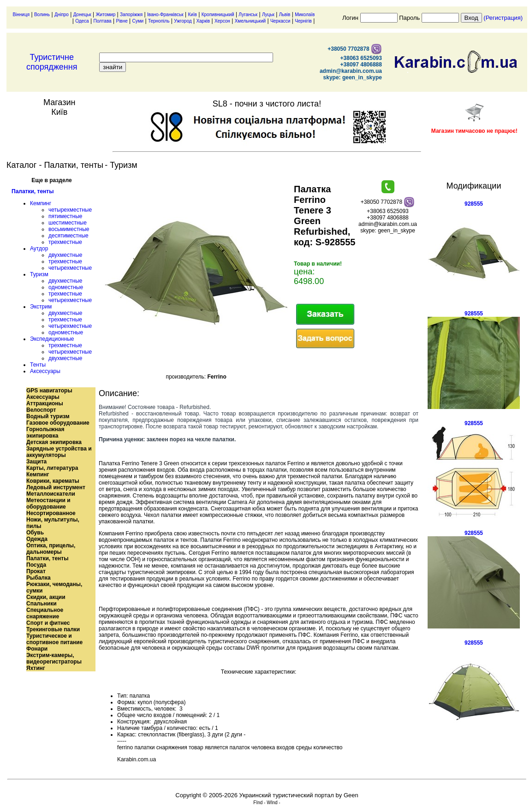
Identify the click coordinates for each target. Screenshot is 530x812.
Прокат (36, 571)
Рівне (122, 21)
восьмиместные (69, 229)
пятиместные (66, 216)
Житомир (105, 15)
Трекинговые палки (53, 629)
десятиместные (68, 236)
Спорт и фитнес (48, 623)
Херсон (222, 21)
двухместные (65, 255)
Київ (192, 15)
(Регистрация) (503, 18)
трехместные (65, 242)
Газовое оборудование (58, 423)
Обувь (35, 533)
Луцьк (268, 15)
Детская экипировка (54, 442)
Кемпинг (41, 203)
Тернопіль (159, 21)
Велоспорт (41, 410)
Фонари (37, 649)
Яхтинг (36, 668)
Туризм (39, 274)
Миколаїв (305, 15)
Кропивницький (218, 15)
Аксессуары (45, 371)
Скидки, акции (46, 597)
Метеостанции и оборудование (48, 504)
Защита (36, 462)
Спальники (42, 604)
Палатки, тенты (33, 191)
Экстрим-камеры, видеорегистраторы (54, 658)
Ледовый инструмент (56, 487)
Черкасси (280, 21)
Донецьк (82, 15)
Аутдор (39, 249)
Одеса (82, 21)
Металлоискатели (51, 494)
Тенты (38, 365)
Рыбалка (39, 578)
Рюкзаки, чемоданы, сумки (54, 587)
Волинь (42, 15)
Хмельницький (250, 21)
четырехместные (70, 210)
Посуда (36, 565)
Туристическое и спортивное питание (54, 639)
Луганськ (248, 15)
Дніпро (62, 15)
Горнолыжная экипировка (45, 433)
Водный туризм (48, 416)
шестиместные (68, 223)
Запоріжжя (131, 15)
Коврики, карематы (53, 481)
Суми (138, 21)
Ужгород (183, 21)
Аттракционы (45, 403)
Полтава (102, 21)
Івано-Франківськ (165, 15)
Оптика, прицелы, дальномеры (51, 549)
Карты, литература (52, 468)
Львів (285, 15)
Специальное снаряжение (45, 613)
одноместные (66, 287)
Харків (203, 21)
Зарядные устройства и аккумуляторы (59, 452)
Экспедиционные (52, 339)
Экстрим (41, 307)
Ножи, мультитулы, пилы (53, 523)
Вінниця (21, 15)
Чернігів (303, 21)
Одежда (37, 539)
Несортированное (51, 513)
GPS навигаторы (49, 391)
